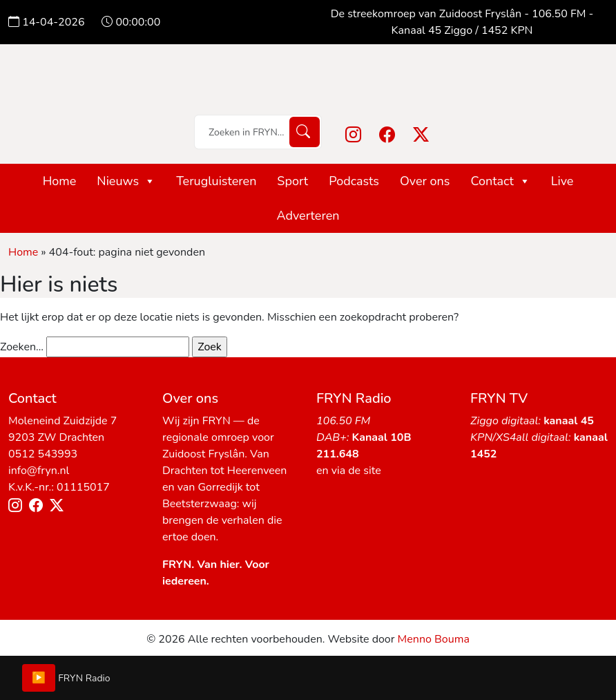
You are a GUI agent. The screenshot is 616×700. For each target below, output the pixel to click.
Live (562, 181)
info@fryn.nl (39, 471)
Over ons (425, 181)
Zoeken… (22, 347)
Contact (500, 181)
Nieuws (126, 181)
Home (60, 181)
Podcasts (354, 181)
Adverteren (308, 216)
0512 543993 (43, 454)
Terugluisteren (216, 181)
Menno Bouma (434, 639)
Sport (292, 181)
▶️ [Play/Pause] (39, 678)
